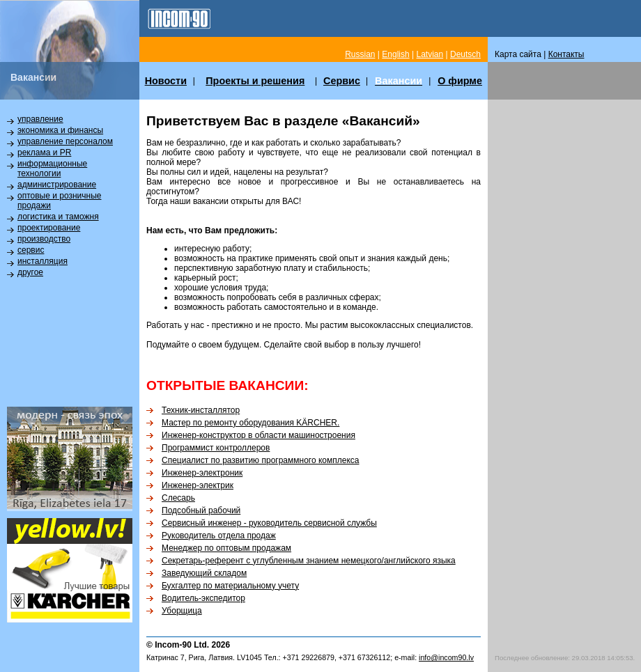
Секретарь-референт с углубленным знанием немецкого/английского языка (309, 561)
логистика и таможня (58, 217)
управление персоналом (65, 141)
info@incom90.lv (446, 657)
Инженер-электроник (202, 473)
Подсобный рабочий (201, 510)
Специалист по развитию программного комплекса (261, 460)
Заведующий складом (204, 573)
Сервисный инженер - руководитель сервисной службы (269, 523)
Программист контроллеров (216, 448)
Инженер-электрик (198, 485)
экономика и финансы (60, 130)
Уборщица (182, 611)
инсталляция (43, 261)
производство (44, 239)
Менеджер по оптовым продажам (226, 548)
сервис (31, 250)
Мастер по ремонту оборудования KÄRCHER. (250, 423)
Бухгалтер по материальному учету (230, 586)
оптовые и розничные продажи (59, 201)
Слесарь (178, 498)
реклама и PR (44, 153)
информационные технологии (52, 169)
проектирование (49, 228)
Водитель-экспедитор (203, 598)
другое (30, 272)
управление (40, 119)
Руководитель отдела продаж (219, 536)
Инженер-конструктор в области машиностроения (258, 435)
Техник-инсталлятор (201, 410)
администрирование (57, 185)
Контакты (566, 54)
